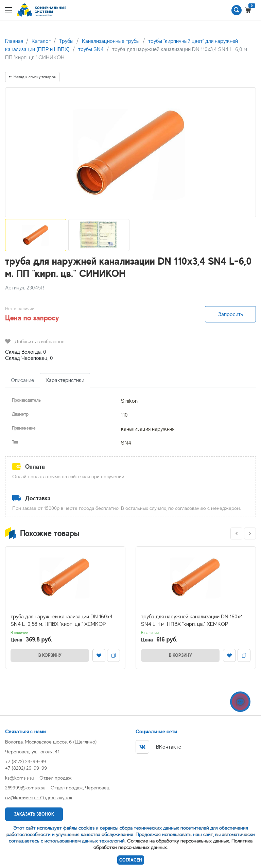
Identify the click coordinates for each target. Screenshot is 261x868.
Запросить (231, 314)
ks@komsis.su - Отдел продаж (38, 778)
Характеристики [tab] (65, 380)
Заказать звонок (34, 814)
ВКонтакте (158, 747)
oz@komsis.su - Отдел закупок (39, 797)
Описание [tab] (22, 380)
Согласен (131, 860)
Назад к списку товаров (32, 77)
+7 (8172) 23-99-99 (25, 761)
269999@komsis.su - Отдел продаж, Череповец (57, 788)
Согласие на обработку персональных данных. (179, 841)
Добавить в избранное (35, 341)
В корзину (50, 655)
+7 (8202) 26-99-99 (26, 768)
